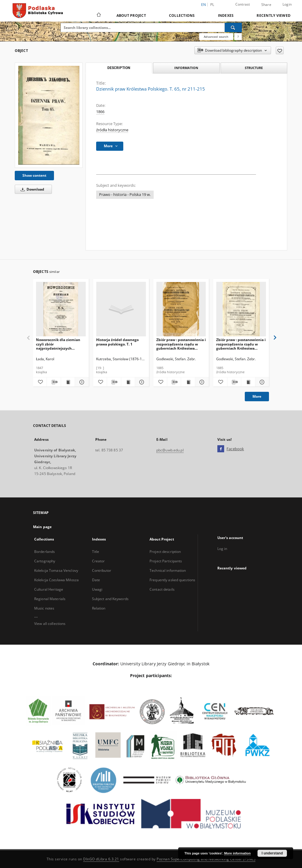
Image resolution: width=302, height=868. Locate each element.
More (257, 396)
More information (237, 853)
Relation (99, 608)
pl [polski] (212, 5)
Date (96, 580)
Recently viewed (274, 15)
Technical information (168, 570)
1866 (100, 112)
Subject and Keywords (110, 599)
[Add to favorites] (280, 50)
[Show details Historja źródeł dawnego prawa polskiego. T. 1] (141, 382)
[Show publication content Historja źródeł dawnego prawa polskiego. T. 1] (128, 382)
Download (31, 189)
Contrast (243, 4)
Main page (42, 527)
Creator (99, 561)
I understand (272, 853)
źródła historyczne (112, 130)
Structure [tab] (254, 68)
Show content (34, 175)
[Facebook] (221, 449)
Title (96, 552)
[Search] (233, 27)
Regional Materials (50, 599)
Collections (182, 15)
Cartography (45, 561)
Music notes (44, 608)
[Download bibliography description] (54, 382)
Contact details (162, 589)
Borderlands (45, 552)
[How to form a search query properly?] (238, 37)
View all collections (50, 624)
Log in (222, 549)
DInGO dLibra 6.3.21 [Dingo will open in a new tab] (101, 859)
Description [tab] (119, 68)
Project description (165, 552)
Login (287, 4)
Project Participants (166, 561)
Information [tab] (186, 68)
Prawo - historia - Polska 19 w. (125, 195)
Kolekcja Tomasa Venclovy (56, 570)
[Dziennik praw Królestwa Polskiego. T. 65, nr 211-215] (49, 115)
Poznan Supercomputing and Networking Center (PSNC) (206, 859)
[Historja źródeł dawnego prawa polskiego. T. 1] (121, 309)
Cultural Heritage (49, 589)
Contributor (102, 570)
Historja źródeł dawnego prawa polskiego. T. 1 (117, 342)
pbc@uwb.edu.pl (170, 450)
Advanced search (216, 37)
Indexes (226, 15)
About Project (131, 15)
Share (266, 5)
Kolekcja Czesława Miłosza (56, 580)
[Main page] (98, 15)
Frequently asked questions (172, 580)
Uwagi (97, 589)
